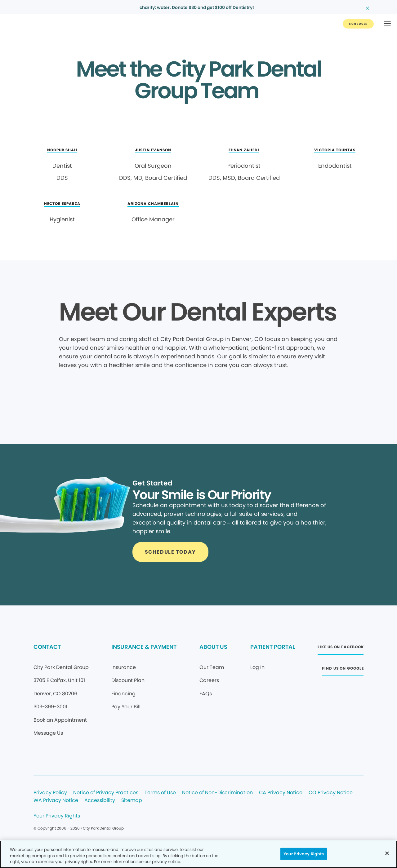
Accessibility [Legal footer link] (100, 801)
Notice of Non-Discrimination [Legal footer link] (217, 793)
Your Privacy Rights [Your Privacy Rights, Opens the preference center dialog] (304, 854)
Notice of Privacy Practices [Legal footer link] (106, 793)
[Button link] (358, 24)
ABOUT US (213, 647)
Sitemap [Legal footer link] (132, 801)
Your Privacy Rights (57, 816)
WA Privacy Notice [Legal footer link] (56, 801)
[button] (387, 24)
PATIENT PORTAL (273, 647)
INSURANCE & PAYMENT (144, 647)
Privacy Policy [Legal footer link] (50, 793)
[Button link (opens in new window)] (341, 649)
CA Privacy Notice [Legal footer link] (281, 793)
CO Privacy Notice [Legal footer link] (331, 793)
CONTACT (47, 647)
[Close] (387, 853)
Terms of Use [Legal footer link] (160, 793)
